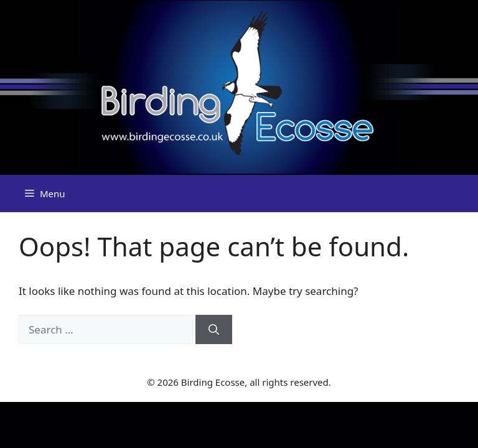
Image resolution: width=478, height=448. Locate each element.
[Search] (214, 330)
